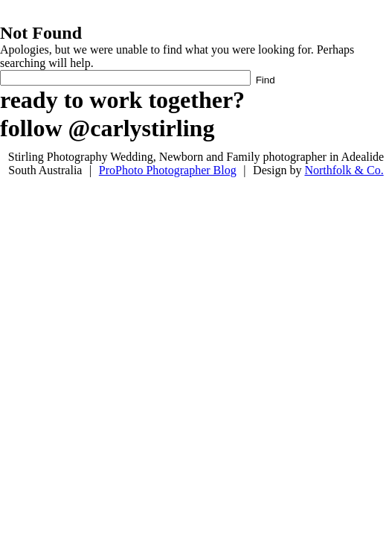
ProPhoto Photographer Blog (168, 170)
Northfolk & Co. (344, 170)
